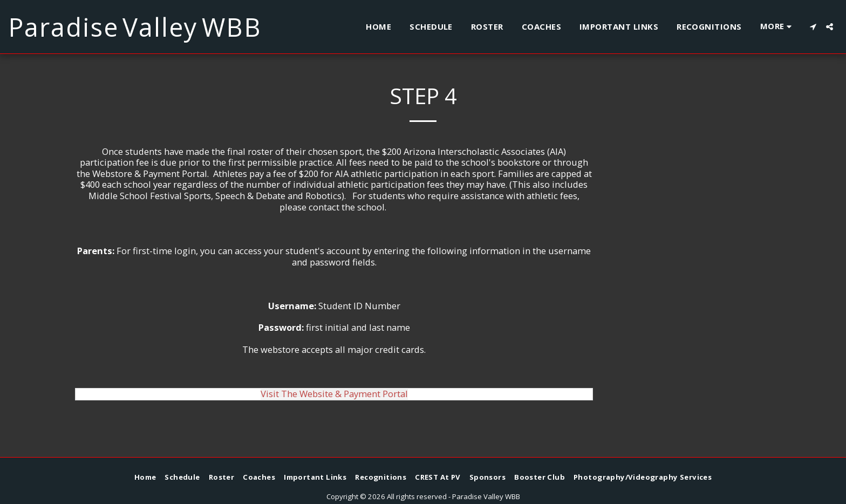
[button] (813, 27)
